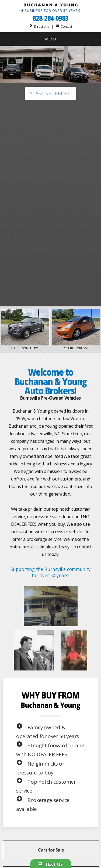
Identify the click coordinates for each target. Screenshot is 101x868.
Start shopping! (50, 93)
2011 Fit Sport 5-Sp (76, 348)
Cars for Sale (51, 850)
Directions (39, 27)
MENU (50, 39)
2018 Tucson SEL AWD (25, 348)
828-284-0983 (50, 18)
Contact (64, 27)
